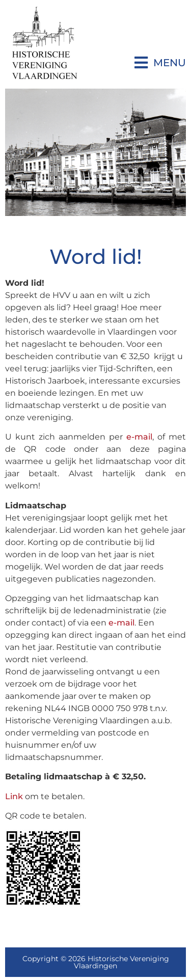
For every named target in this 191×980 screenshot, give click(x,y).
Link (14, 796)
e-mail (139, 437)
